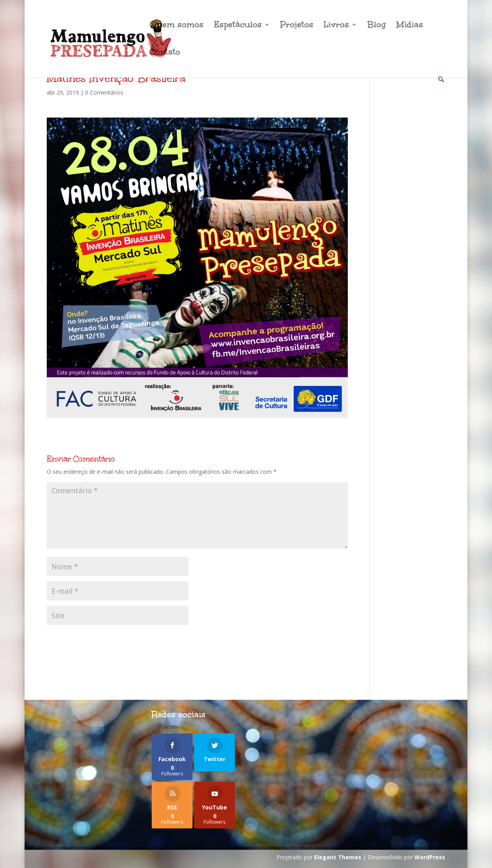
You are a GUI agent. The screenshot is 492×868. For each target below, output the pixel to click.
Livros (336, 26)
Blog (377, 26)
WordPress (430, 857)
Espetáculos (238, 26)
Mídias (410, 26)
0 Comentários (104, 92)
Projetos (297, 26)
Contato (165, 53)
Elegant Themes (338, 857)
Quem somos (176, 26)
